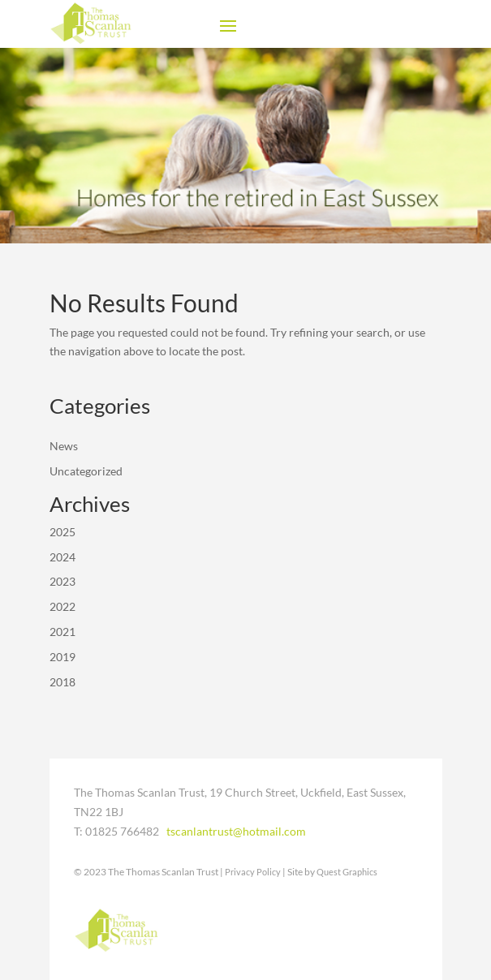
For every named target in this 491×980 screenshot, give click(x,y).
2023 (62, 581)
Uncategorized (86, 471)
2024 (62, 557)
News (64, 446)
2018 (62, 682)
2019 (62, 657)
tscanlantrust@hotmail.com (236, 831)
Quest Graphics (347, 872)
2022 (62, 606)
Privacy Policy (253, 872)
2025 (62, 532)
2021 (62, 632)
